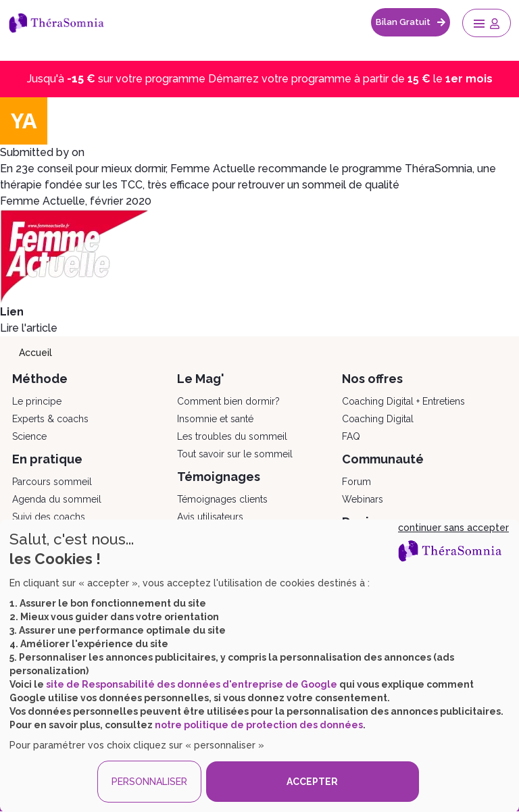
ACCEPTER (312, 782)
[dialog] (259, 666)
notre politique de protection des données (259, 725)
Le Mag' (201, 379)
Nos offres (372, 379)
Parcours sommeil (52, 482)
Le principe (37, 401)
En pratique (47, 459)
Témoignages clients (222, 499)
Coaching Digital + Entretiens (403, 401)
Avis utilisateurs (210, 517)
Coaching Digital (378, 419)
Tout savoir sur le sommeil (235, 454)
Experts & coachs (50, 419)
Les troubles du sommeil (232, 436)
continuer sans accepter (453, 528)
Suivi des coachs (49, 517)
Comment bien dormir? (228, 401)
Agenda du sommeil (57, 499)
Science (29, 436)
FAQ (351, 436)
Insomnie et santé (215, 419)
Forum (356, 482)
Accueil (35, 353)
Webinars (363, 499)
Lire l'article (29, 328)
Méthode (40, 379)
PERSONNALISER (149, 782)
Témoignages (219, 477)
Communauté (383, 459)
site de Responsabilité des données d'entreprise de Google (192, 684)
